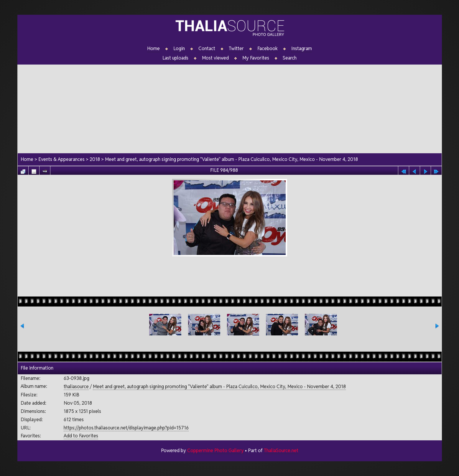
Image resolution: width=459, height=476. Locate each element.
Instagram (302, 49)
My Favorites (256, 58)
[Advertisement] (230, 106)
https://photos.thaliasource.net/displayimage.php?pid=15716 (126, 428)
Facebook (268, 49)
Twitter (236, 49)
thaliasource (76, 387)
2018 (95, 159)
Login (179, 49)
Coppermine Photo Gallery (215, 451)
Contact (207, 49)
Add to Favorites (81, 436)
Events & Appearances (61, 159)
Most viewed (215, 58)
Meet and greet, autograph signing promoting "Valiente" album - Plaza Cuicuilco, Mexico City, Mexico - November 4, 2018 (231, 159)
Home (153, 49)
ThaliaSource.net (281, 451)
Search (290, 58)
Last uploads (175, 58)
